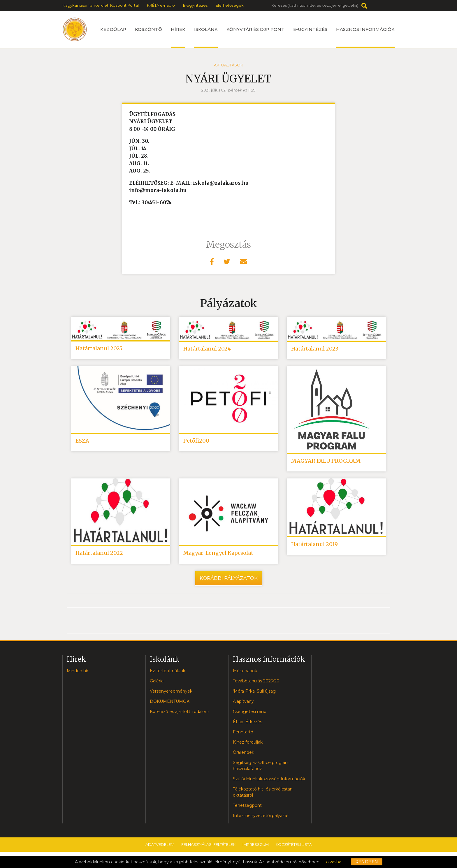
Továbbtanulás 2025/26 (256, 682)
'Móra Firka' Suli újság (254, 693)
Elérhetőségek (230, 5)
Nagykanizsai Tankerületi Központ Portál (101, 5)
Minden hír (78, 672)
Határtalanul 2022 (99, 554)
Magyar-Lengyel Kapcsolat (218, 554)
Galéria (157, 682)
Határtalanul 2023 (315, 349)
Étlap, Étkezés (247, 723)
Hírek (178, 37)
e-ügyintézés (310, 29)
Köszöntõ (148, 29)
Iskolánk (206, 37)
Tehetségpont (247, 807)
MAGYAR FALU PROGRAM (326, 462)
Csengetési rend (250, 713)
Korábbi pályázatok (229, 580)
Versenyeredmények (171, 693)
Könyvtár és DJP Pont (255, 29)
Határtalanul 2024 (207, 349)
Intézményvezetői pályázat (261, 817)
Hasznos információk (365, 37)
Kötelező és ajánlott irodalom (180, 713)
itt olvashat (332, 862)
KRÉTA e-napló (161, 5)
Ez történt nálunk (168, 672)
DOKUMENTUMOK (170, 703)
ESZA (82, 442)
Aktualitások (228, 65)
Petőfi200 (196, 442)
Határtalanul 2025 (99, 349)
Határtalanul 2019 (314, 546)
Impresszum (256, 846)
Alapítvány (243, 703)
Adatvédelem (160, 846)
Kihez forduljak (248, 744)
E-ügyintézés (195, 5)
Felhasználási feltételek (208, 846)
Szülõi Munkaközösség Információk (269, 780)
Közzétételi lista (294, 846)
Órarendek (244, 754)
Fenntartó (243, 733)
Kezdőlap (113, 29)
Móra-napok (245, 672)
